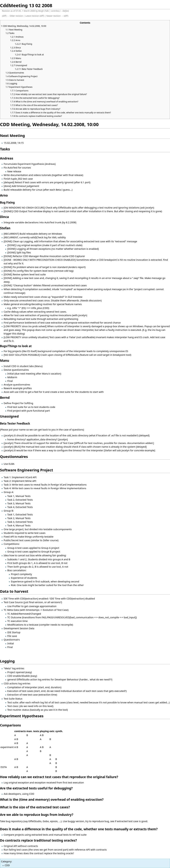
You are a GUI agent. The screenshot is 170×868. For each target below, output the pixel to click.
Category (6, 861)
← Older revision (15, 16)
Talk (47, 11)
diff (4, 16)
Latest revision (32, 16)
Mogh (41, 11)
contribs (55, 11)
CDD (7, 865)
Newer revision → (55, 16)
